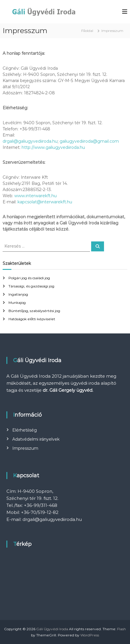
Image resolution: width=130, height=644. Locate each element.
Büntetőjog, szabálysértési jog (34, 311)
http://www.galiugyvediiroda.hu (54, 147)
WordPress (90, 635)
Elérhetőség (25, 430)
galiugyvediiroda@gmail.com (89, 141)
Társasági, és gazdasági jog (31, 286)
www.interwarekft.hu (35, 196)
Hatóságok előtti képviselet (32, 319)
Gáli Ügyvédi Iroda (52, 629)
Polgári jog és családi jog (29, 278)
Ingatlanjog (18, 294)
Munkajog (17, 303)
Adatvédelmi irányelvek (36, 439)
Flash (122, 629)
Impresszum (25, 448)
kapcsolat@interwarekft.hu (45, 202)
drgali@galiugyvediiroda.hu (30, 141)
